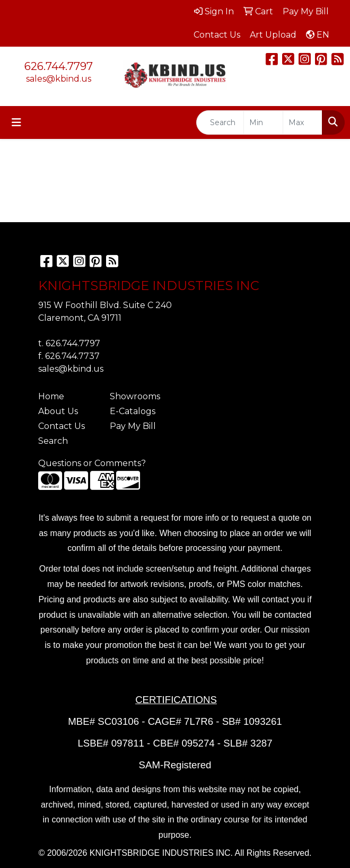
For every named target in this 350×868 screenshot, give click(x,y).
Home (51, 396)
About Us (58, 411)
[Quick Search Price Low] (263, 122)
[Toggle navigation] (16, 122)
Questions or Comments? (92, 463)
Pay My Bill (133, 426)
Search (53, 441)
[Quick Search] (220, 122)
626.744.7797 (59, 66)
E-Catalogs (133, 411)
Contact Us (62, 426)
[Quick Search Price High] (303, 122)
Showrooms (135, 396)
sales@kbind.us (59, 79)
